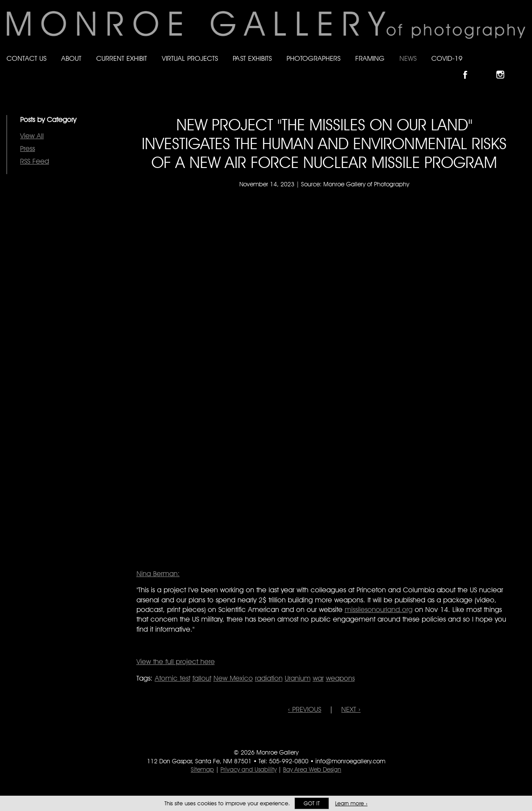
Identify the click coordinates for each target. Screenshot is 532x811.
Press (28, 149)
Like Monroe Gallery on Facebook (469, 67)
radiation (269, 678)
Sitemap (202, 769)
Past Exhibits (252, 58)
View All (32, 136)
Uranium (298, 678)
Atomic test (173, 678)
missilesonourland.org (379, 610)
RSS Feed (35, 161)
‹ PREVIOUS (304, 709)
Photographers (313, 58)
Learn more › (351, 803)
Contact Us (26, 58)
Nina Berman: (158, 574)
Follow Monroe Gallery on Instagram (504, 67)
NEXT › (351, 709)
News (408, 58)
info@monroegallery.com (350, 761)
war (318, 678)
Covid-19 (447, 58)
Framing (370, 58)
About (71, 58)
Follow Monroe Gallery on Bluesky (487, 67)
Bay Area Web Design (312, 769)
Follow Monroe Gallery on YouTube (521, 67)
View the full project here (176, 662)
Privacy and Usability (248, 769)
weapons (340, 678)
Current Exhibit (122, 58)
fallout (202, 678)
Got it (312, 803)
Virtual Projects (190, 58)
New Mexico (233, 678)
